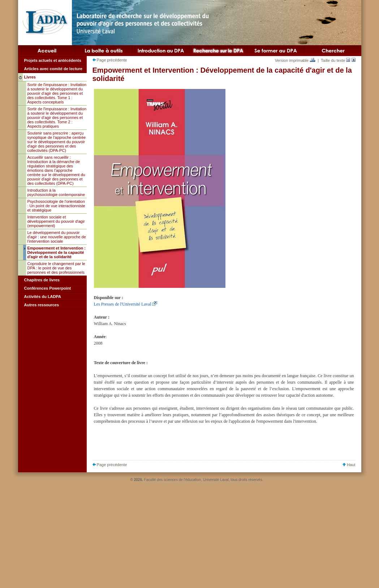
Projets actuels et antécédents (53, 60)
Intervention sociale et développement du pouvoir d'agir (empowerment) (56, 221)
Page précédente (110, 60)
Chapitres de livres (42, 280)
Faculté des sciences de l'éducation (173, 480)
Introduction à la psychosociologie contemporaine (56, 192)
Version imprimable (295, 60)
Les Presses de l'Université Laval (123, 304)
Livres (30, 77)
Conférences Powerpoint (48, 288)
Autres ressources (42, 305)
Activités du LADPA (43, 297)
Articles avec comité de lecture (53, 69)
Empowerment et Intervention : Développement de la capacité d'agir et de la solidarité (57, 252)
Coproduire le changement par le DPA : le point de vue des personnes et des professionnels (56, 268)
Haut (349, 465)
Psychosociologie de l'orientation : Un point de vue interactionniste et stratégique (56, 206)
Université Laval (216, 480)
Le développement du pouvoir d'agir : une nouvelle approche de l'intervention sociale (57, 237)
